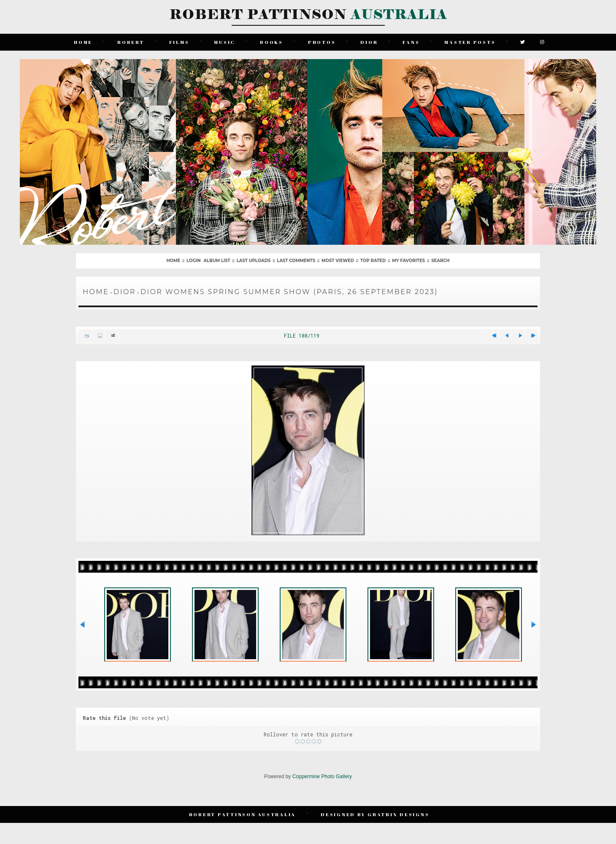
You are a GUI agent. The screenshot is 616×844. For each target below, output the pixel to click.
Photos (322, 42)
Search (440, 261)
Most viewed (338, 261)
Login (193, 261)
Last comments (296, 261)
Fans (411, 42)
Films (179, 42)
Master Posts (470, 42)
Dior (369, 42)
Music (224, 42)
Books (272, 42)
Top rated (373, 261)
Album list (217, 261)
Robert (131, 42)
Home (83, 42)
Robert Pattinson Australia (243, 814)
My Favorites (408, 261)
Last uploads (254, 261)
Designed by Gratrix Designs (375, 814)
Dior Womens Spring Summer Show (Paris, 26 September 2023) (289, 292)
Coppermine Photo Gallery (322, 776)
